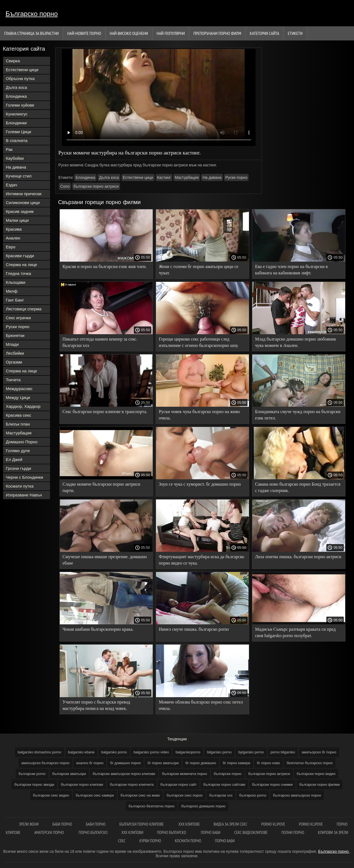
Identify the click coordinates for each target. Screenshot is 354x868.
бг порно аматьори (163, 763)
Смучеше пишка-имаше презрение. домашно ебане (105, 560)
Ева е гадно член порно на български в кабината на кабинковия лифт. (291, 270)
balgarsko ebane (81, 752)
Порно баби (211, 832)
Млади (12, 344)
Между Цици (18, 397)
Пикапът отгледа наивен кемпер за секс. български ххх (100, 342)
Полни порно (293, 832)
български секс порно (184, 795)
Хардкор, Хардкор (23, 406)
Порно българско (93, 832)
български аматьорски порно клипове (124, 774)
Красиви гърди (20, 256)
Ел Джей (14, 459)
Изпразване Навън (24, 495)
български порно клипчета (132, 785)
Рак (9, 149)
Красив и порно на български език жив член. (105, 266)
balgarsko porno (114, 752)
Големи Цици (19, 132)
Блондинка (16, 96)
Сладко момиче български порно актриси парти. (101, 487)
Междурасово (19, 389)
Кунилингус (17, 114)
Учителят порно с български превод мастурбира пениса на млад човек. (96, 705)
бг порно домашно (201, 763)
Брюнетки (15, 335)
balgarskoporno (188, 752)
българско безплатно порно (152, 806)
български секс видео (51, 795)
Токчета (13, 380)
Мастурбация (19, 433)
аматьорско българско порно (45, 763)
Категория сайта (265, 33)
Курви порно (150, 841)
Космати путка (20, 486)
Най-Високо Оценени (129, 33)
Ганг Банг (15, 300)
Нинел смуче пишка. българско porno (194, 629)
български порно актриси (96, 186)
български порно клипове (82, 785)
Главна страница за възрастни (31, 33)
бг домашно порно (125, 763)
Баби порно (62, 824)
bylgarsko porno (251, 752)
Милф (12, 291)
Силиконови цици (23, 203)
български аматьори (69, 774)
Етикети (295, 33)
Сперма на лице (21, 265)
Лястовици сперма (24, 309)
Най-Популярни (171, 33)
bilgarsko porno (219, 752)
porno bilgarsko (283, 752)
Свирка (13, 61)
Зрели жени (29, 824)
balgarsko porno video (151, 752)
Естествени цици (22, 70)
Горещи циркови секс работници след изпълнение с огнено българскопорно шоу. (199, 342)
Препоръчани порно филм (217, 33)
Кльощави (16, 282)
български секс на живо (140, 795)
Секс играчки (18, 318)
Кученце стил (19, 176)
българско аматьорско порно (297, 795)
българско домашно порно (203, 806)
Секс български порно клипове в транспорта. (105, 412)
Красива (14, 229)
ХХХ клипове (189, 824)
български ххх (221, 795)
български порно (228, 774)
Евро (11, 247)
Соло (65, 186)
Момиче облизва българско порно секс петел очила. (201, 705)
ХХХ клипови (132, 832)
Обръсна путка (20, 78)
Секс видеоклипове (251, 832)
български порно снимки (272, 785)
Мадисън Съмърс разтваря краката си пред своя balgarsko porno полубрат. (295, 632)
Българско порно (32, 14)
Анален (13, 238)
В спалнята (17, 141)
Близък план (18, 424)
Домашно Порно (22, 442)
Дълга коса (16, 87)
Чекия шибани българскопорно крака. (98, 629)
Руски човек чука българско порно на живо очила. (199, 415)
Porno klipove (273, 824)
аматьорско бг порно (319, 752)
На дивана (16, 167)
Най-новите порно (84, 33)
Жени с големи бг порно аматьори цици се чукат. (199, 270)
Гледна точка (18, 273)
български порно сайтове (224, 785)
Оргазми (14, 362)
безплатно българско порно (309, 763)
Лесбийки (15, 353)
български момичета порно (184, 774)
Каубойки (15, 158)
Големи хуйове (20, 105)
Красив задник (20, 211)
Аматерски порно (50, 832)
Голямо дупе (18, 451)
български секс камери (95, 795)
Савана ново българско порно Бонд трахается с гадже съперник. (298, 487)
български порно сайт (179, 785)
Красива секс (19, 415)
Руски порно (18, 327)
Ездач (11, 185)
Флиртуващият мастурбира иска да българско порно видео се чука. (201, 560)
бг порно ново (269, 763)
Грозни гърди (18, 468)
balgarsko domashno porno (40, 752)
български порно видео (316, 774)
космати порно (188, 841)
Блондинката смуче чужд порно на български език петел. (298, 415)
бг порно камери (236, 763)
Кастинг (164, 177)
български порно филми (319, 785)
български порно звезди (34, 785)
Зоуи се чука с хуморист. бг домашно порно (200, 484)
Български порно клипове (142, 824)
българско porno (253, 795)
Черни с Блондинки (24, 477)
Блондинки (16, 123)
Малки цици (17, 220)
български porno (32, 774)
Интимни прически (24, 194)
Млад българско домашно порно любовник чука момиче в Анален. (296, 342)
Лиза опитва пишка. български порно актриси (298, 557)
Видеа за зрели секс (231, 824)
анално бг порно (90, 763)
